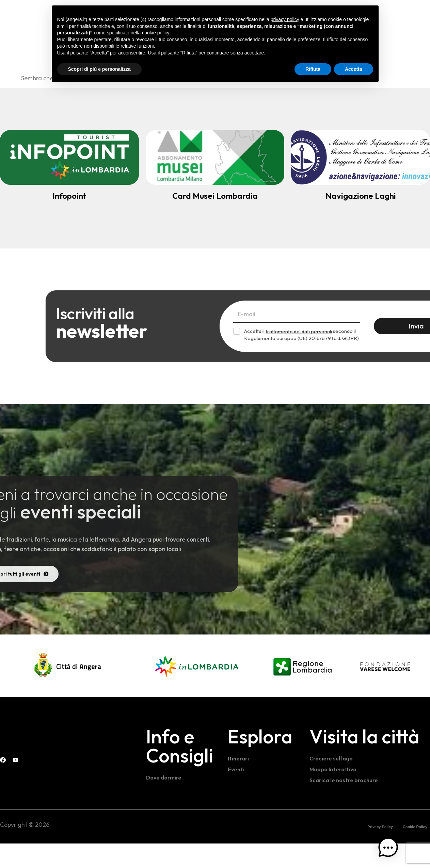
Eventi (237, 794)
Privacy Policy (380, 852)
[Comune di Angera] (68, 690)
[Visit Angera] (26, 763)
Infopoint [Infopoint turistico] (69, 196)
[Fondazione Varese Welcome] (385, 691)
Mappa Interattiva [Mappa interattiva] (335, 794)
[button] (394, 854)
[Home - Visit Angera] (43, 15)
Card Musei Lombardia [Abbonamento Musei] (215, 196)
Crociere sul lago (333, 783)
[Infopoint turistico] (69, 157)
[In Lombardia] (197, 690)
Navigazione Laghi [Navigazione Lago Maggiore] (361, 196)
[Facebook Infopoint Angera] (413, 14)
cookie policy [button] (155, 33)
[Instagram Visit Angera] (427, 14)
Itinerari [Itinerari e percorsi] (239, 783)
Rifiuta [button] (313, 69)
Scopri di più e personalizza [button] (99, 69)
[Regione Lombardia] (302, 690)
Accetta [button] (354, 69)
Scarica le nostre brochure (346, 805)
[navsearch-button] (399, 14)
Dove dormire (165, 802)
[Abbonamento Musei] (215, 157)
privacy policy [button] (285, 19)
